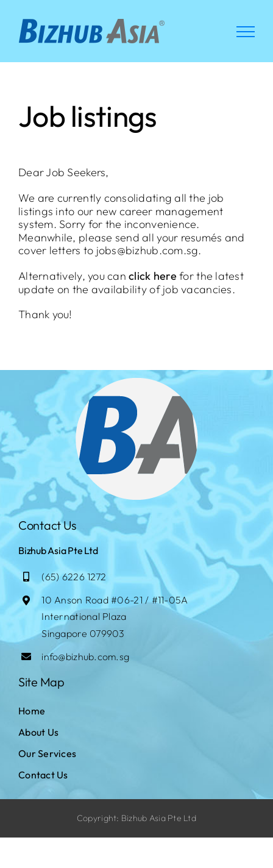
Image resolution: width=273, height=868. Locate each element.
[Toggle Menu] (246, 32)
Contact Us (43, 775)
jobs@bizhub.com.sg (147, 250)
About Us (38, 732)
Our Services (47, 753)
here (165, 276)
